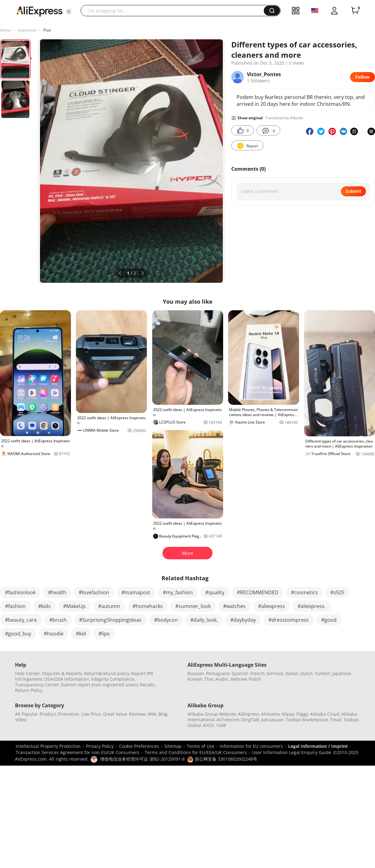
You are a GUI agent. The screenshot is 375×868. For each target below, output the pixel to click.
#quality (215, 592)
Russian (196, 673)
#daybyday (243, 620)
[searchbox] (175, 11)
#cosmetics (304, 592)
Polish (255, 679)
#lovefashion (94, 592)
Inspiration (27, 30)
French (257, 673)
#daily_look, (204, 620)
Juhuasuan (272, 720)
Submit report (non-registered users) (100, 685)
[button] (69, 12)
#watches (234, 606)
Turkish (322, 673)
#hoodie (54, 634)
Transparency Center (37, 685)
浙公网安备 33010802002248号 (222, 759)
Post (47, 30)
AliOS (208, 725)
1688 (221, 725)
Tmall (336, 720)
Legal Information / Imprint (318, 746)
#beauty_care (21, 620)
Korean (195, 679)
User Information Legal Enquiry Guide (292, 752)
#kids (44, 606)
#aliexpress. (312, 606)
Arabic (222, 679)
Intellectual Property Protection (48, 746)
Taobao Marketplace (307, 720)
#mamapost (136, 592)
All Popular (26, 714)
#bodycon (166, 620)
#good (329, 620)
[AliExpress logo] (39, 11)
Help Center (27, 673)
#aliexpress (272, 606)
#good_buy (18, 634)
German (275, 673)
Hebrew (239, 679)
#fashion (15, 606)
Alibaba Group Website (212, 714)
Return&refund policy (107, 673)
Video (21, 720)
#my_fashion (178, 592)
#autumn (109, 606)
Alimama (270, 714)
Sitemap (173, 746)
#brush (58, 620)
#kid (81, 634)
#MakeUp (74, 606)
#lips (104, 634)
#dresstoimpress (289, 620)
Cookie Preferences (139, 746)
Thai (209, 679)
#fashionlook (20, 592)
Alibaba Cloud (325, 714)
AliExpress (249, 714)
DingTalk (250, 720)
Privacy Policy (100, 746)
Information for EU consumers (251, 746)
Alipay (288, 714)
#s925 (337, 592)
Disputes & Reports (62, 673)
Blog (163, 714)
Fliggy (302, 714)
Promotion (69, 714)
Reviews (137, 714)
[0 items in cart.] (355, 11)
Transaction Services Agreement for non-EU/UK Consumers (77, 752)
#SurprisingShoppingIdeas (110, 620)
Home (5, 30)
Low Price (91, 714)
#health (57, 592)
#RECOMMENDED (258, 592)
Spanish (240, 673)
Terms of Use (201, 746)
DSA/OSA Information (67, 679)
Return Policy (29, 690)
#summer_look (193, 606)
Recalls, (148, 685)
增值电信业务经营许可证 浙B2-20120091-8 (142, 759)
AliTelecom (228, 720)
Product (48, 714)
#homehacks (148, 606)
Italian (292, 673)
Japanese (342, 673)
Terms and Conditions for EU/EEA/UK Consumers (196, 752)
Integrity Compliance (113, 679)
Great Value (115, 714)
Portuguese (218, 673)
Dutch (307, 673)
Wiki (152, 714)
